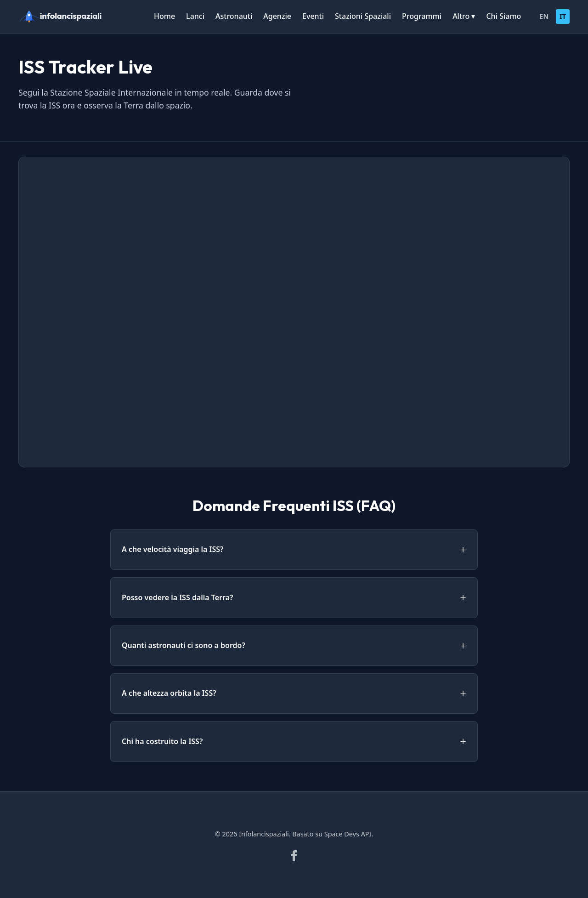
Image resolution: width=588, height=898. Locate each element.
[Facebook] (294, 856)
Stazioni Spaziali (363, 16)
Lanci (195, 16)
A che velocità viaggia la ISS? (172, 549)
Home (164, 16)
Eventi (313, 16)
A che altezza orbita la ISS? (169, 693)
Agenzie (277, 16)
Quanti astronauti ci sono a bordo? (184, 645)
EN (544, 16)
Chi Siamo (503, 16)
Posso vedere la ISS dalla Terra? (177, 597)
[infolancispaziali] (64, 17)
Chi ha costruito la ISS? (162, 741)
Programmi (422, 16)
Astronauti (234, 16)
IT (563, 16)
